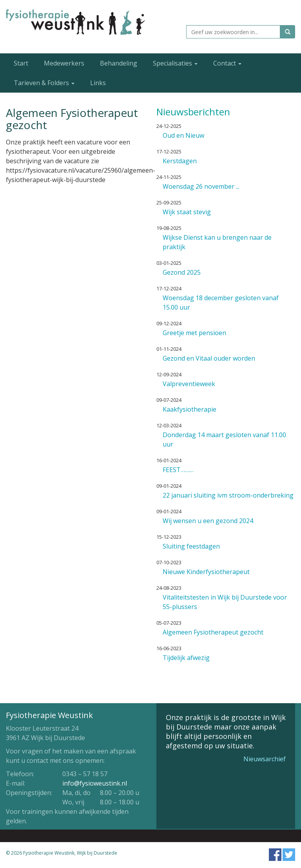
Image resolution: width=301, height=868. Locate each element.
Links (98, 83)
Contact (227, 63)
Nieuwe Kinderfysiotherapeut (206, 572)
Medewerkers (64, 63)
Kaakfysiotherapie (189, 409)
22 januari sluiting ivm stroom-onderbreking (228, 495)
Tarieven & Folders (44, 83)
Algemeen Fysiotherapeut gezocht (213, 632)
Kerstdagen (180, 161)
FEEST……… (178, 470)
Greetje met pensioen (194, 333)
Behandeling (119, 63)
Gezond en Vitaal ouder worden (209, 358)
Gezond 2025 (182, 272)
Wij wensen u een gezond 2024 (208, 521)
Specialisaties (175, 63)
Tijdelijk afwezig (186, 658)
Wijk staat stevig (187, 212)
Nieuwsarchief (265, 759)
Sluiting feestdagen (191, 546)
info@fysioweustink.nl (95, 783)
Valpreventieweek (189, 384)
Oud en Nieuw (183, 135)
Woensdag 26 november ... (201, 186)
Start (21, 63)
